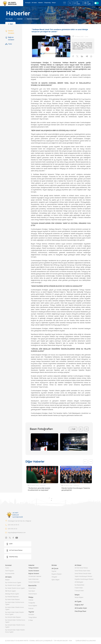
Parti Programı (10, 571)
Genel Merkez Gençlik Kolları (83, 574)
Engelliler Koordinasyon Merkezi (84, 579)
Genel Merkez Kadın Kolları (82, 571)
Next (86, 429)
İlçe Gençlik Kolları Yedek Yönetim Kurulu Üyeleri (15, 631)
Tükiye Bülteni (33, 617)
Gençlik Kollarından (34, 582)
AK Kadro (34, 3)
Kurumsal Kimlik (10, 574)
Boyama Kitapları (57, 574)
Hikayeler (54, 577)
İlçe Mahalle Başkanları (12, 597)
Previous (81, 429)
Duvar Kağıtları (33, 606)
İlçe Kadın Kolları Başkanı (12, 600)
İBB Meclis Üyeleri (11, 591)
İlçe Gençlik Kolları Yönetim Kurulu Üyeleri (15, 626)
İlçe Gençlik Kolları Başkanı (13, 617)
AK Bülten (31, 615)
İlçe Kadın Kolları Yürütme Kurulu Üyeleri (15, 603)
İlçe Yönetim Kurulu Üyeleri (13, 585)
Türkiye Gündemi (33, 568)
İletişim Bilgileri (79, 597)
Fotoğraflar (32, 603)
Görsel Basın (32, 588)
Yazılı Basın (32, 591)
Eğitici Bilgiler (56, 580)
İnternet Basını (33, 594)
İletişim (54, 3)
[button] (18, 544)
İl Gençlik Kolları (79, 591)
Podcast (31, 608)
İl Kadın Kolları (79, 588)
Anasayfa (28, 3)
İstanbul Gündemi (34, 571)
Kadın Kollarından (34, 579)
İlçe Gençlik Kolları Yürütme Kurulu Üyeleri (15, 621)
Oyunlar (54, 571)
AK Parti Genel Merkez (81, 568)
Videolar (31, 600)
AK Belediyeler (79, 582)
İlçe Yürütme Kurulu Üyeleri (13, 583)
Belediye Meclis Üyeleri (12, 594)
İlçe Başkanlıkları (80, 585)
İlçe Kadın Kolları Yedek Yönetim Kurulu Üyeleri (15, 613)
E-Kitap (31, 620)
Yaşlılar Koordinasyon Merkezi (83, 576)
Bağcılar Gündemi (34, 574)
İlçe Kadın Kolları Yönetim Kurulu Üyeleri (15, 608)
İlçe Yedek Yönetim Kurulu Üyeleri (15, 588)
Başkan (7, 580)
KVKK (70, 641)
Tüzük (7, 568)
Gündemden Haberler (35, 576)
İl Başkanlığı (47, 3)
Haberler (40, 3)
